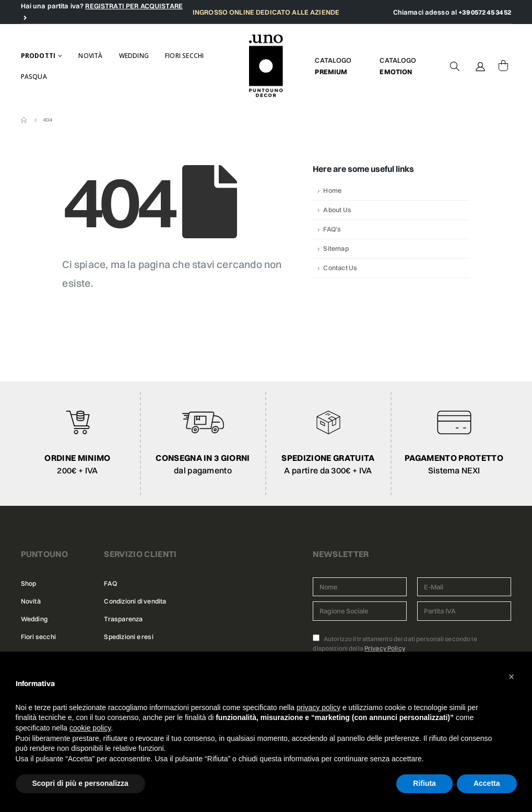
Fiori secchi (184, 56)
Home (332, 190)
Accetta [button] (487, 783)
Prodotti (38, 56)
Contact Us (340, 268)
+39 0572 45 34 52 (485, 12)
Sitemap (336, 248)
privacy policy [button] (318, 707)
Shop (29, 583)
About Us (337, 210)
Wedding (134, 56)
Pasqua (34, 77)
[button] (512, 677)
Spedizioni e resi (128, 637)
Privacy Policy (385, 648)
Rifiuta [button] (424, 783)
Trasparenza (123, 619)
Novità (90, 56)
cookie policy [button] (90, 728)
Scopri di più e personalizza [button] (80, 783)
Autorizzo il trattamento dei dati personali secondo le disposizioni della (395, 643)
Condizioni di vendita (135, 601)
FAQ (110, 583)
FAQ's (332, 229)
